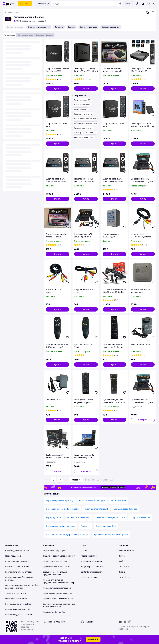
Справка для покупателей (17, 551)
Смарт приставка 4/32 (106, 526)
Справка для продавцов (54, 551)
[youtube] (120, 622)
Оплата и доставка (88, 27)
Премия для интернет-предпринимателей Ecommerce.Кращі (60, 581)
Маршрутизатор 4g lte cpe (125, 509)
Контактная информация (92, 561)
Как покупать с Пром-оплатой (19, 572)
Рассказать (93, 639)
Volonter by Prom (126, 551)
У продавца (43, 4)
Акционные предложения (17, 561)
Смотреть (143, 420)
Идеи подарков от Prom (16, 599)
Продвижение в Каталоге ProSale (58, 567)
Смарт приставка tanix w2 (96, 509)
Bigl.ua (122, 556)
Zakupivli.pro (124, 577)
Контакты (59, 27)
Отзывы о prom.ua (89, 577)
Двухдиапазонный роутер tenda (61, 526)
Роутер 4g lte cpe (54, 517)
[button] (57, 88)
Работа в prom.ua (89, 556)
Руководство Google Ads (54, 612)
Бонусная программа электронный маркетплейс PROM (59, 605)
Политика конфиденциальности (58, 593)
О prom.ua (86, 551)
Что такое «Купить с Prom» (17, 567)
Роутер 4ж (85, 526)
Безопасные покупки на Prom (19, 604)
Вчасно (122, 572)
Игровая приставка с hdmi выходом (62, 509)
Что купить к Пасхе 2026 (16, 593)
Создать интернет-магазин (55, 556)
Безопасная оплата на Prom (18, 609)
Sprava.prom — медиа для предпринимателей (55, 573)
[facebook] (125, 622)
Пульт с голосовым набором (92, 500)
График (72, 27)
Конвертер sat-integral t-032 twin (110, 517)
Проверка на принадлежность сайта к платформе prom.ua (22, 587)
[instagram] (130, 622)
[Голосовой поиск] (120, 4)
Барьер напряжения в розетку (60, 500)
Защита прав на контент (92, 567)
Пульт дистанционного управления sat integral (67, 534)
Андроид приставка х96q (78, 517)
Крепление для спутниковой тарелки (111, 534)
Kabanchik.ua (124, 567)
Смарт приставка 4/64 (141, 517)
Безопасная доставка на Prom (19, 615)
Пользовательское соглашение (57, 588)
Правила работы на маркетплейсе (59, 599)
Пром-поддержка (13, 556)
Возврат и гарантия (111, 27)
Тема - (54, 622)
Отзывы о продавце (39, 27)
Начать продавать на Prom (55, 561)
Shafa (121, 561)
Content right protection (92, 572)
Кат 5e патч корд (118, 500)
